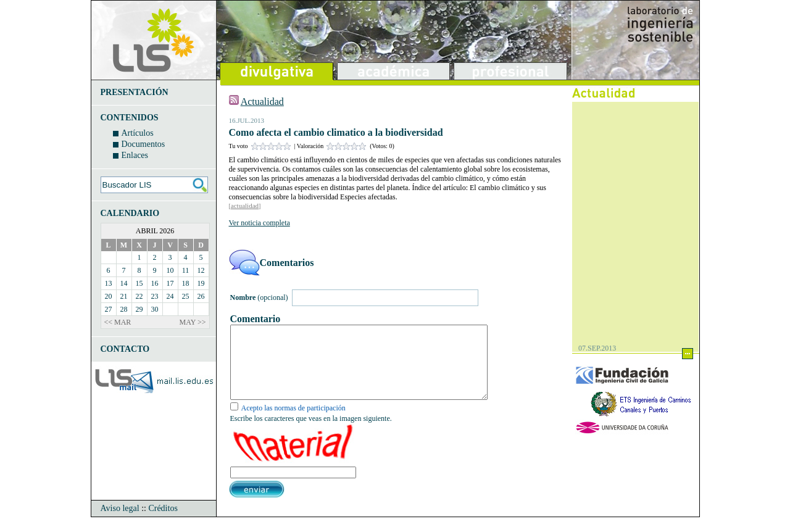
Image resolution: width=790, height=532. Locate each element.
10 (170, 270)
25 (186, 296)
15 (139, 283)
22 (139, 296)
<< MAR (118, 322)
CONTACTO (125, 349)
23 (155, 296)
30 (155, 309)
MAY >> (193, 322)
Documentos (143, 144)
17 (170, 283)
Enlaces (135, 155)
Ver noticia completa (260, 223)
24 (170, 296)
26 (201, 296)
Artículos (138, 133)
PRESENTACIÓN (135, 92)
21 (124, 296)
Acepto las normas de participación (293, 423)
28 (124, 309)
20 (109, 296)
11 (186, 270)
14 (124, 283)
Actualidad (262, 102)
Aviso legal (120, 523)
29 (139, 309)
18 (186, 283)
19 (201, 283)
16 (155, 283)
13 (109, 283)
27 (109, 309)
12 (201, 270)
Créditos (163, 523)
